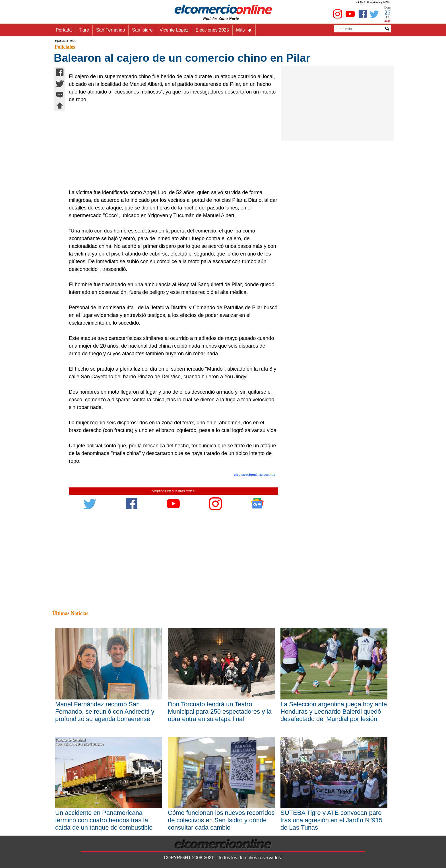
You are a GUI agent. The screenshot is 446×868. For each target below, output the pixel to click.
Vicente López (174, 30)
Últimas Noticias (70, 613)
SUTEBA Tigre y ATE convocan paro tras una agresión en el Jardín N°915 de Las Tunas (332, 820)
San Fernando (111, 30)
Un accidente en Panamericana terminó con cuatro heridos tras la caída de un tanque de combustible (104, 820)
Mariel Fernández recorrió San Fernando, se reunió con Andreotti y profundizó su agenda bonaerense (105, 712)
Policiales (65, 47)
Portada (64, 30)
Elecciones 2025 (212, 30)
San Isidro (142, 30)
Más (244, 30)
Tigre (84, 30)
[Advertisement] (170, 146)
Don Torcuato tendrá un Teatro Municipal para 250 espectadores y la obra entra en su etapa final (220, 712)
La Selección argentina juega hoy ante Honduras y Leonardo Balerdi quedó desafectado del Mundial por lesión (334, 712)
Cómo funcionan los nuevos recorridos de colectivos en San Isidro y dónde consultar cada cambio (221, 820)
